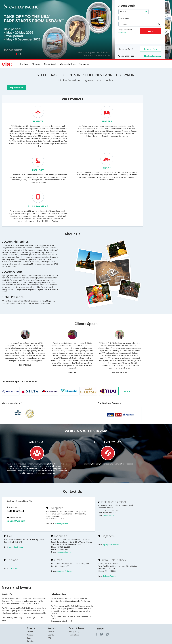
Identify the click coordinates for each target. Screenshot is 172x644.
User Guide (52, 635)
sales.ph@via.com (16, 521)
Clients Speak (50, 64)
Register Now (151, 49)
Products (24, 64)
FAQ (50, 638)
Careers (30, 635)
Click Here (122, 32)
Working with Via (68, 64)
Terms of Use (74, 635)
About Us (36, 64)
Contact (51, 632)
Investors (31, 641)
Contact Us (84, 64)
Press (29, 638)
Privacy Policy (74, 632)
